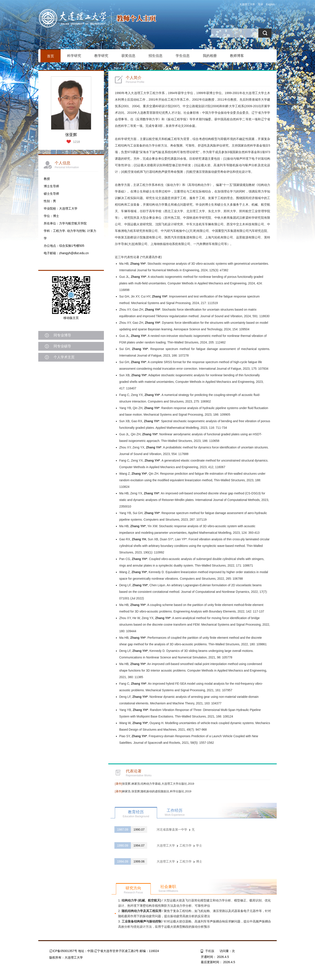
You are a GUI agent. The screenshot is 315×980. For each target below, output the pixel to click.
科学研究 (74, 56)
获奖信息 (128, 56)
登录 (261, 4)
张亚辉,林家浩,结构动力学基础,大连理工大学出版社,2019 (155, 784)
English (270, 4)
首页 (51, 56)
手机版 (210, 951)
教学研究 (101, 56)
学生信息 (183, 56)
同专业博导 (62, 335)
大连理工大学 (247, 4)
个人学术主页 (64, 357)
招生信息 (156, 56)
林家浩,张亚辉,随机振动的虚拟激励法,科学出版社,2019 (153, 791)
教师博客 (237, 56)
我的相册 (210, 56)
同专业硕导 (62, 346)
